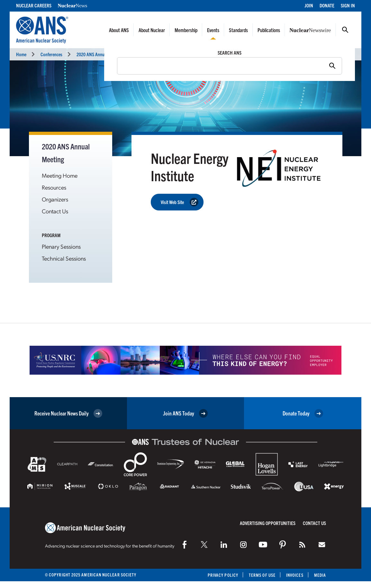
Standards (238, 30)
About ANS (119, 30)
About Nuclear (152, 30)
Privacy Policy (223, 575)
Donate (327, 5)
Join (309, 5)
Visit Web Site (180, 202)
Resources (54, 187)
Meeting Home (60, 175)
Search (345, 30)
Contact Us (55, 211)
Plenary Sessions (61, 246)
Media (320, 575)
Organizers (55, 199)
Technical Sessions (64, 258)
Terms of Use (262, 575)
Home (21, 54)
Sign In (348, 5)
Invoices (295, 575)
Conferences (51, 54)
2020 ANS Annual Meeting (99, 54)
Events (213, 30)
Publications (269, 30)
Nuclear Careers (34, 5)
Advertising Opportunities (268, 523)
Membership (186, 30)
